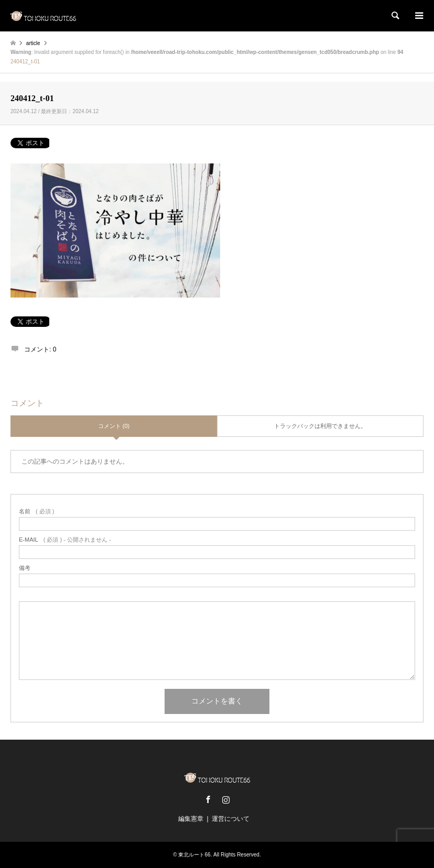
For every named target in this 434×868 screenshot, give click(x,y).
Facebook (208, 799)
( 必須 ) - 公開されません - (65, 540)
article (33, 43)
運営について (231, 819)
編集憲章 (191, 819)
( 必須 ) (36, 512)
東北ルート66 (194, 855)
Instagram (226, 799)
